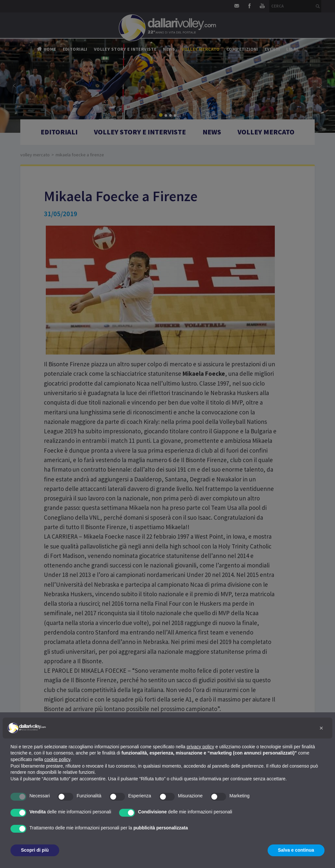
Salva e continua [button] (296, 850)
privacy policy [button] (201, 747)
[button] (321, 728)
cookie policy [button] (57, 759)
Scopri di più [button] (35, 850)
